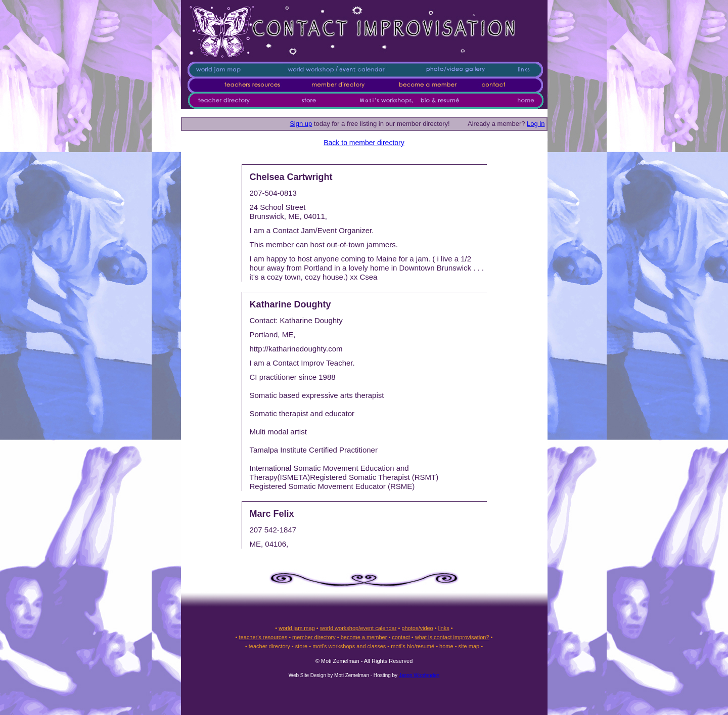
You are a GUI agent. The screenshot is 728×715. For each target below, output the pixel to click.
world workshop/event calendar (358, 628)
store (301, 646)
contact (401, 637)
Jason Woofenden (419, 675)
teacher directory (269, 646)
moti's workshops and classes (349, 646)
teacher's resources (263, 637)
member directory (314, 637)
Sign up (301, 124)
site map (469, 646)
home (446, 646)
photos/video (417, 628)
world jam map (297, 628)
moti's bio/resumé (413, 646)
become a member (364, 637)
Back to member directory (364, 143)
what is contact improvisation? (452, 637)
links (444, 628)
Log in (536, 124)
